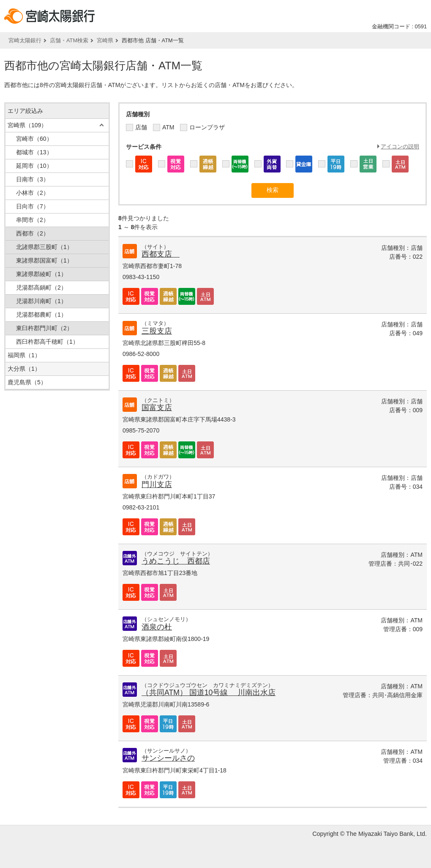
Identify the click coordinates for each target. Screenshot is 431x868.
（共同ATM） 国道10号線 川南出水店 (209, 693)
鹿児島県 (27, 382)
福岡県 (24, 355)
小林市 (33, 193)
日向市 (33, 206)
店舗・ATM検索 (69, 40)
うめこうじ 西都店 (176, 561)
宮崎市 (34, 139)
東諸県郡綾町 (41, 274)
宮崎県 (105, 40)
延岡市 (34, 166)
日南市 (33, 179)
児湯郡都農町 (41, 315)
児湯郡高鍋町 (41, 288)
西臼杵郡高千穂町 (47, 342)
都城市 (34, 152)
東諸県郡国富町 (44, 260)
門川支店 (157, 485)
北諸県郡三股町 (44, 247)
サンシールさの (168, 758)
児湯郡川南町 (41, 301)
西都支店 (161, 254)
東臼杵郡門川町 (44, 328)
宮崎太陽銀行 (25, 40)
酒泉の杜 (157, 627)
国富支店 (157, 408)
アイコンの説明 (400, 146)
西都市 (33, 233)
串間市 (33, 220)
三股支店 (157, 331)
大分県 (24, 369)
